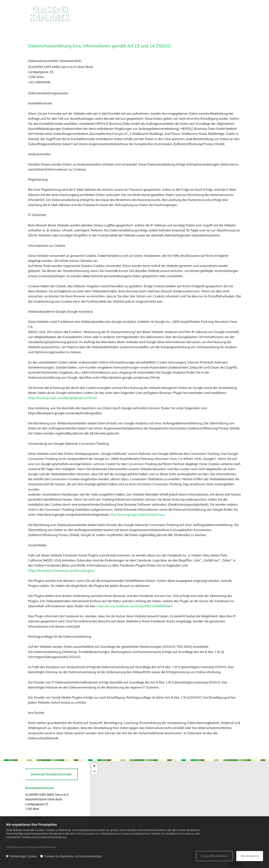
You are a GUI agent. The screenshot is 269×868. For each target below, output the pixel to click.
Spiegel (173, 13)
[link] (149, 14)
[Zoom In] (94, 766)
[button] (51, 774)
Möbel (214, 13)
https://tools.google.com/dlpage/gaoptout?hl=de (63, 398)
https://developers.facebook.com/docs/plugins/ (61, 571)
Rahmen (193, 13)
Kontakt (233, 13)
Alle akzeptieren (250, 856)
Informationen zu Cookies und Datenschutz (31, 847)
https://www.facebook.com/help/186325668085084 (134, 606)
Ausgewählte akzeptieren (214, 856)
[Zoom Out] (94, 771)
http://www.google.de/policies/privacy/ (138, 515)
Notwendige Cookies (21, 856)
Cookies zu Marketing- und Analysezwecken (71, 856)
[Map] (179, 796)
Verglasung (147, 13)
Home (126, 13)
